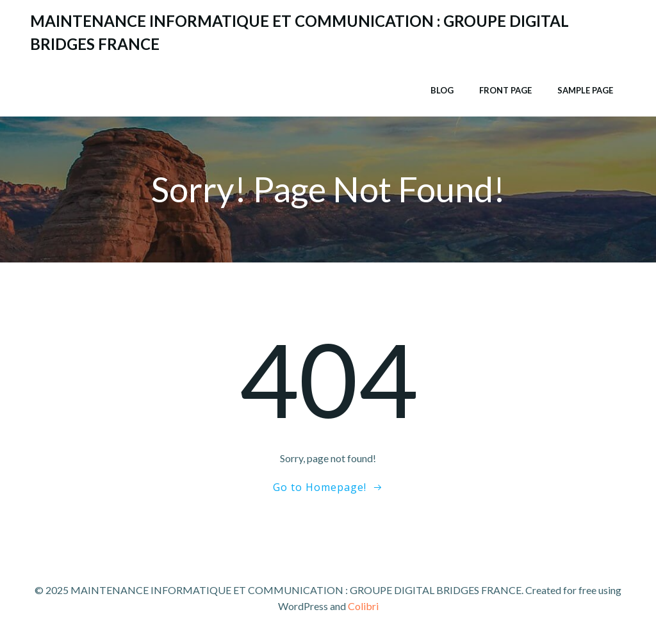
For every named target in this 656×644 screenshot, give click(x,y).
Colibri (363, 606)
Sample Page (585, 90)
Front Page (505, 90)
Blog (442, 90)
